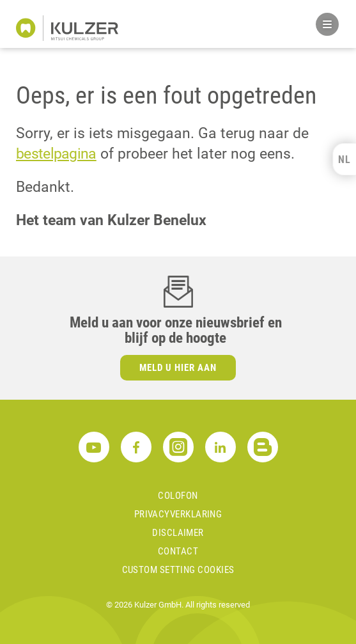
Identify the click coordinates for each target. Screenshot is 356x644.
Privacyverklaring (178, 514)
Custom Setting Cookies (178, 570)
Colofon (178, 496)
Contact (178, 551)
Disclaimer (178, 533)
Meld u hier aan (178, 368)
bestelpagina (56, 154)
